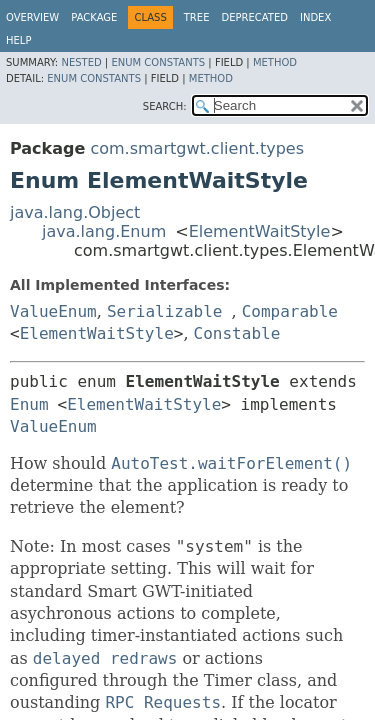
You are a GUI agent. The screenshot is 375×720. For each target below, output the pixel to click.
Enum (29, 404)
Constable (237, 333)
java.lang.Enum (104, 231)
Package (94, 17)
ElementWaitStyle (260, 231)
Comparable (290, 311)
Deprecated (254, 17)
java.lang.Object (75, 212)
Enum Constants (158, 62)
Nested (81, 62)
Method (275, 62)
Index (315, 17)
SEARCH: (165, 106)
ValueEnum (53, 311)
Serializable (165, 311)
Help (18, 40)
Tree (197, 17)
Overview (32, 17)
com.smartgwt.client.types (197, 148)
